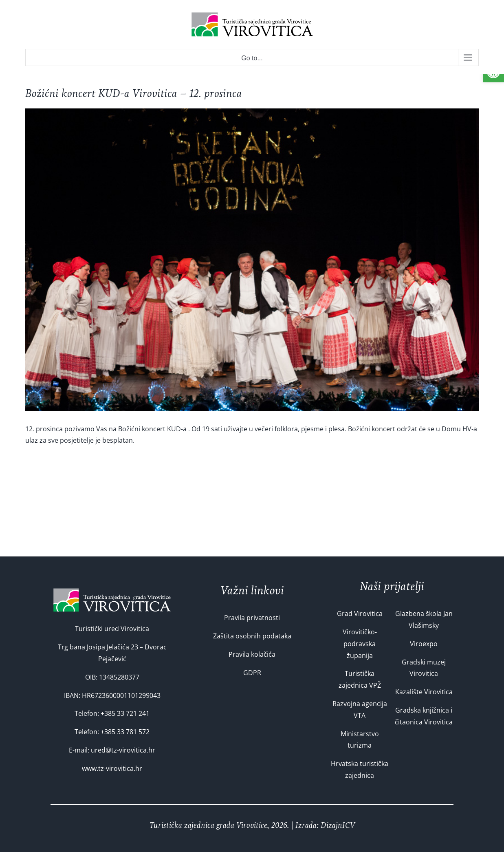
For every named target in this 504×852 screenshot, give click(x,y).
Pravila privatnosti (252, 618)
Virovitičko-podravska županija (360, 644)
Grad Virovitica (360, 614)
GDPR (252, 673)
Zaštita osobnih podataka (252, 636)
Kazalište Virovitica (424, 692)
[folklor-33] (252, 260)
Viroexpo (424, 644)
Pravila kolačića (252, 654)
